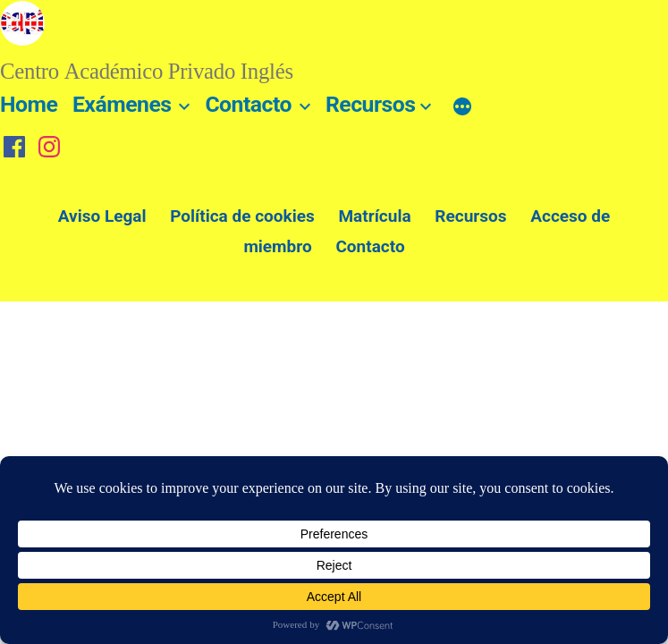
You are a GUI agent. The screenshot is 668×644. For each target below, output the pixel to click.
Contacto (248, 104)
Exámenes (122, 104)
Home (29, 104)
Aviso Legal (102, 216)
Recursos (370, 104)
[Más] (462, 108)
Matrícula (374, 216)
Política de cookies (242, 216)
